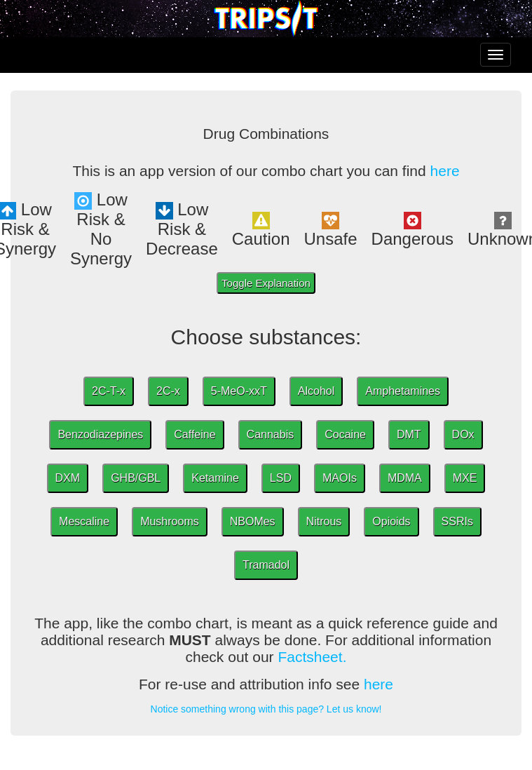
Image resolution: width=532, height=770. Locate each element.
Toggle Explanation (266, 283)
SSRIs (457, 521)
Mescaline (84, 521)
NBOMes (253, 521)
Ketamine (215, 478)
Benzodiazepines (100, 434)
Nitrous (324, 521)
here (445, 171)
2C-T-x (109, 391)
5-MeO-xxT (239, 391)
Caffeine (195, 434)
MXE (465, 478)
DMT (409, 434)
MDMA (405, 478)
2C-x (168, 391)
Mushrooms (170, 521)
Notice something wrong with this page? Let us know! (266, 709)
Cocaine (345, 434)
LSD (281, 478)
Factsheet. (312, 657)
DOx (463, 434)
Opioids (391, 521)
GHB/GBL (136, 478)
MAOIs (340, 478)
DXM (68, 478)
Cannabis (271, 434)
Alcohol (316, 391)
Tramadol (266, 565)
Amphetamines (403, 391)
